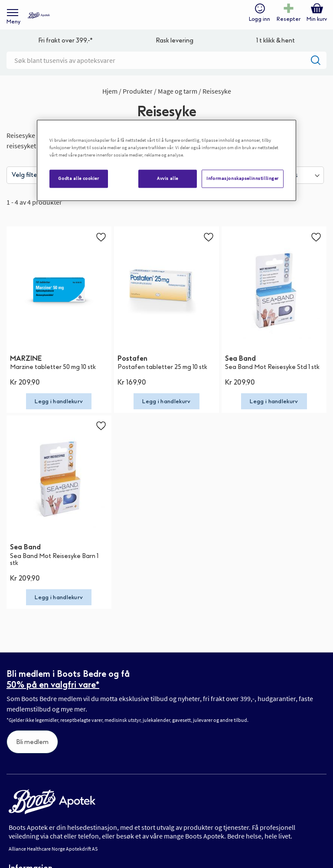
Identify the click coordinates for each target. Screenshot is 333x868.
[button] (101, 237)
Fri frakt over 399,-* (65, 41)
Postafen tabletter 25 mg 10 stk (162, 367)
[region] (166, 161)
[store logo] (39, 15)
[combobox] (166, 60)
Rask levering (175, 41)
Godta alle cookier (78, 179)
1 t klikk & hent (276, 41)
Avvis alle (168, 179)
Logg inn (260, 19)
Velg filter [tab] (26, 175)
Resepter (289, 19)
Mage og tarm (178, 91)
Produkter (138, 91)
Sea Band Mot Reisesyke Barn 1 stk (54, 560)
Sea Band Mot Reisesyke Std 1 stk (272, 367)
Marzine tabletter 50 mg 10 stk (53, 367)
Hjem (111, 91)
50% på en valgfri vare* (53, 685)
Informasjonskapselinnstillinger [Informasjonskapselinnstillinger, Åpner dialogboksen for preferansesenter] (243, 179)
